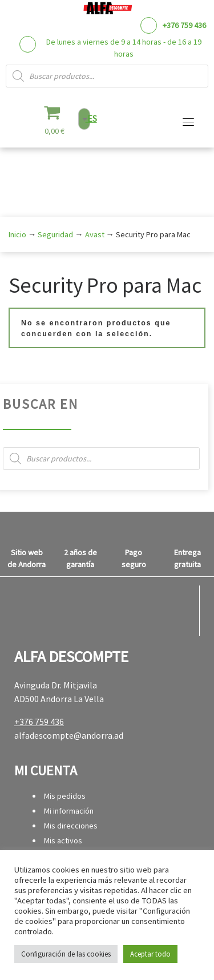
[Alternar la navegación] (188, 122)
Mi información (69, 811)
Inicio (17, 234)
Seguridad (55, 234)
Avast (95, 234)
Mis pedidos (65, 796)
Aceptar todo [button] (150, 954)
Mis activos (63, 840)
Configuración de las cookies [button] (66, 954)
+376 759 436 (184, 25)
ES (91, 118)
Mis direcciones (71, 826)
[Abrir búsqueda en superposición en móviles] (107, 76)
